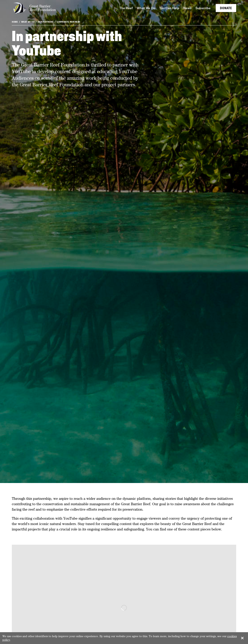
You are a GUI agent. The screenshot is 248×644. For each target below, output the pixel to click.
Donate (226, 8)
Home (15, 22)
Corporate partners (69, 22)
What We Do (28, 22)
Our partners (46, 22)
